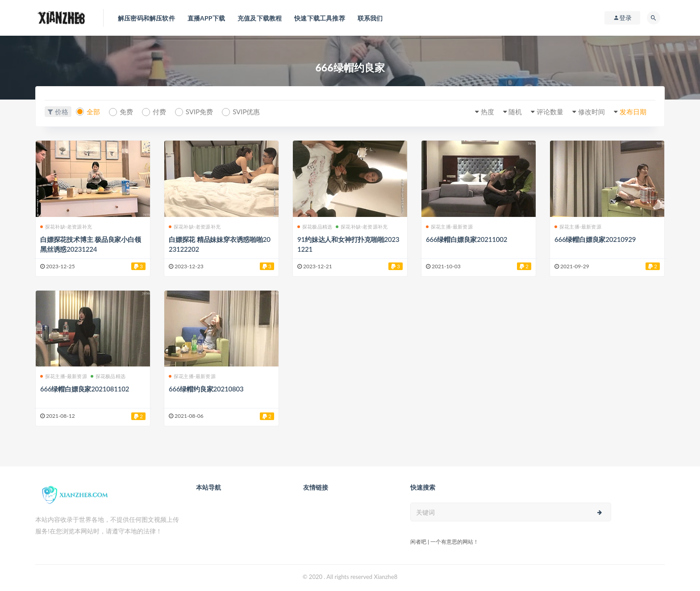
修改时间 (592, 112)
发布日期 (633, 112)
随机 (515, 112)
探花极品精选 (315, 227)
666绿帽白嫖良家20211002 (467, 239)
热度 (487, 112)
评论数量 (550, 112)
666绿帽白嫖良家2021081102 (85, 389)
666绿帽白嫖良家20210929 (595, 239)
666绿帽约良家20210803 (206, 389)
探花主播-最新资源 (449, 227)
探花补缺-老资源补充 (66, 227)
